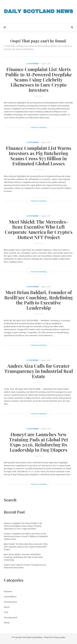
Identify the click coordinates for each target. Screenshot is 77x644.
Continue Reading (38, 127)
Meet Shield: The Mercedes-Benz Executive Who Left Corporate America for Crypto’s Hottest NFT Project (39, 229)
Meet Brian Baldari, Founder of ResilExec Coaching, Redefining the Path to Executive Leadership (39, 300)
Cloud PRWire (32, 64)
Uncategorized (10, 617)
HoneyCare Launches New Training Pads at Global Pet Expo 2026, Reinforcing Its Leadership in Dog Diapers (39, 442)
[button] (3, 27)
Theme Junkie (60, 637)
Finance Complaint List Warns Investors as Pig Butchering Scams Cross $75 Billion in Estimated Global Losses (39, 156)
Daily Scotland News (34, 637)
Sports (7, 607)
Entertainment (10, 602)
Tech (6, 612)
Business (8, 591)
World (7, 623)
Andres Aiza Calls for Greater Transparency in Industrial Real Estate (39, 371)
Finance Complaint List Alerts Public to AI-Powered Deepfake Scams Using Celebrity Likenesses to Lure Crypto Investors (39, 79)
